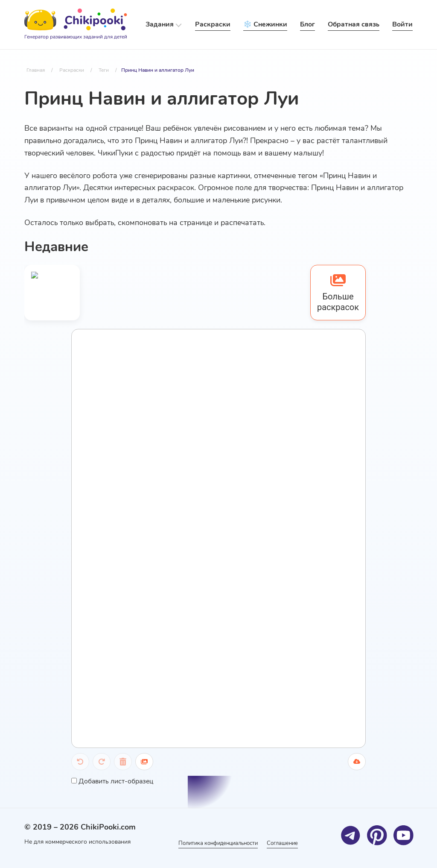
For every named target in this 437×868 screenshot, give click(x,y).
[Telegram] (350, 835)
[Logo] (76, 25)
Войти (402, 24)
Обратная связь (354, 24)
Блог (307, 24)
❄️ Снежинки (265, 24)
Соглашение (289, 843)
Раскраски (213, 24)
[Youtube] (403, 835)
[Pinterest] (377, 835)
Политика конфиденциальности (215, 843)
